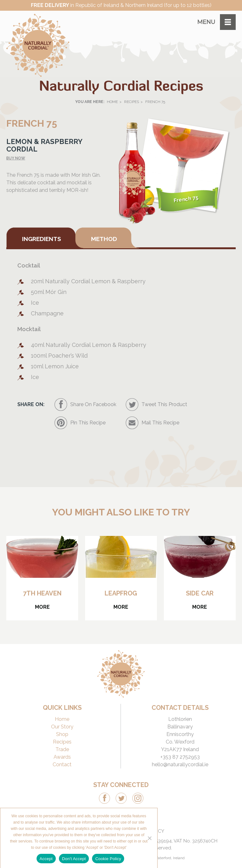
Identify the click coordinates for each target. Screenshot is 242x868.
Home (112, 102)
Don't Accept (74, 859)
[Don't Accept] (149, 838)
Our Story (62, 727)
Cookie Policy (108, 859)
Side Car (200, 593)
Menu (206, 22)
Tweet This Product (164, 404)
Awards (62, 757)
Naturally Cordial (38, 45)
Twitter (121, 798)
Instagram (138, 798)
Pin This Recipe (88, 423)
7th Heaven (42, 593)
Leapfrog (121, 593)
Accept (46, 859)
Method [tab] (104, 239)
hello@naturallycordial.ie (180, 765)
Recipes (132, 102)
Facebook (104, 798)
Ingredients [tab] (42, 239)
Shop (62, 734)
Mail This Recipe (160, 423)
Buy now (16, 158)
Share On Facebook (93, 404)
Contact (62, 765)
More (42, 607)
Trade (62, 749)
